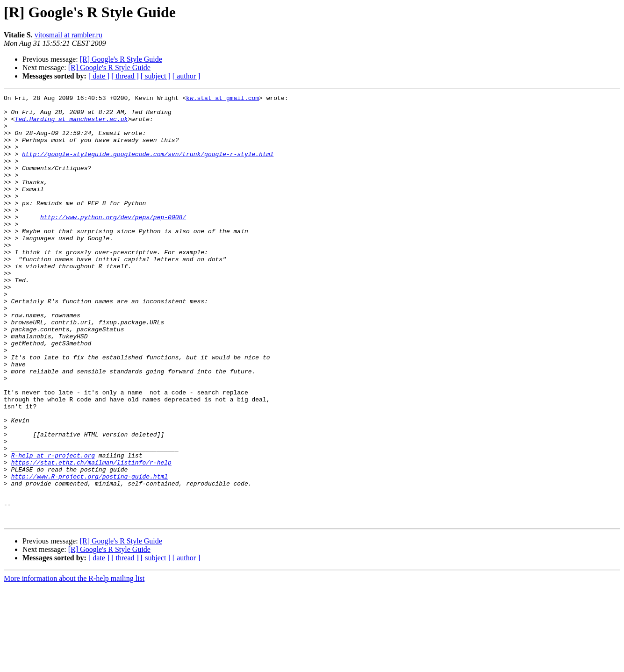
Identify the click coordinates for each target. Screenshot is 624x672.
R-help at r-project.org (53, 528)
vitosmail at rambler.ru (68, 35)
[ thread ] (125, 76)
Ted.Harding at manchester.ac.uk (71, 124)
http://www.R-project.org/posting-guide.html (90, 553)
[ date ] (99, 76)
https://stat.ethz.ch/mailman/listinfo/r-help (91, 536)
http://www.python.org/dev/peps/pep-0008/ (113, 242)
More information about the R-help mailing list (74, 664)
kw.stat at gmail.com (222, 99)
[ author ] (186, 76)
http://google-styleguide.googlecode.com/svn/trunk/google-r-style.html (148, 166)
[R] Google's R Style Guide (121, 59)
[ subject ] (156, 76)
